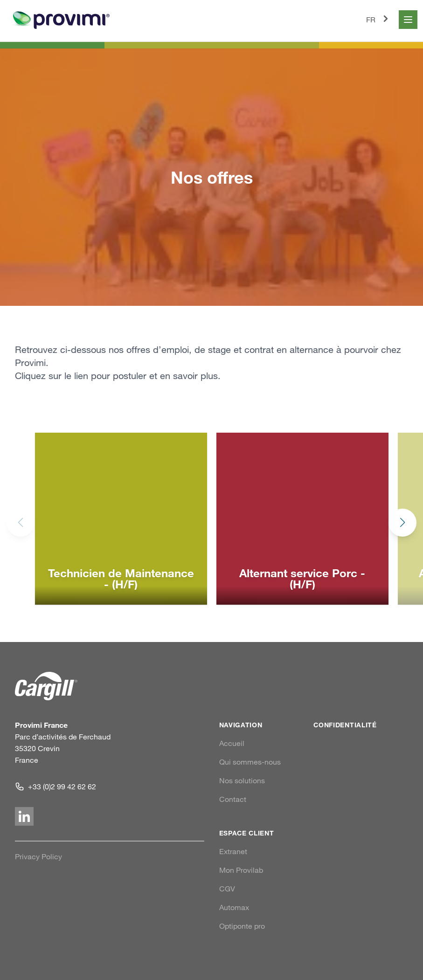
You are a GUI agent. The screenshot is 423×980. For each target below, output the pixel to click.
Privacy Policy (38, 856)
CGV (227, 889)
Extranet (233, 851)
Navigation (241, 725)
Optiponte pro (242, 926)
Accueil (232, 743)
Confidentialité (345, 725)
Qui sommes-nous (250, 762)
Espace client (247, 833)
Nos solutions (242, 780)
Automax (234, 907)
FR (379, 19)
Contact (233, 799)
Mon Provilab (241, 870)
